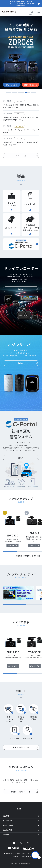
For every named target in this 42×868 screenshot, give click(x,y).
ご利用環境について (9, 854)
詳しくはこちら (12, 85)
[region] (22, 531)
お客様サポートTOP (21, 747)
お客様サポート (8, 825)
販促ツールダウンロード (21, 792)
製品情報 (6, 816)
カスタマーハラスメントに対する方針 (21, 856)
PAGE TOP (21, 809)
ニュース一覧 (21, 156)
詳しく (21, 289)
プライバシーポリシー (23, 854)
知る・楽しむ (7, 821)
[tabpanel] (21, 53)
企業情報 (6, 835)
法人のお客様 (7, 830)
